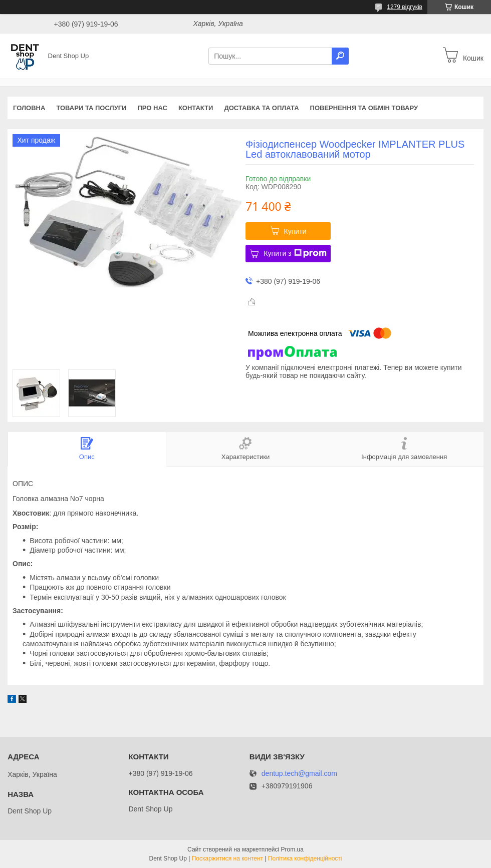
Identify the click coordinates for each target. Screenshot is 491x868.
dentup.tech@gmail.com (299, 774)
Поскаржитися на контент (227, 858)
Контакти (196, 108)
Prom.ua (292, 849)
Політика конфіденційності (305, 858)
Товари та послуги (91, 108)
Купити (295, 231)
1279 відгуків (405, 7)
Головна (29, 108)
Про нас (152, 108)
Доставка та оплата (261, 108)
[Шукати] (340, 56)
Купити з (295, 253)
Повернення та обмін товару (364, 108)
